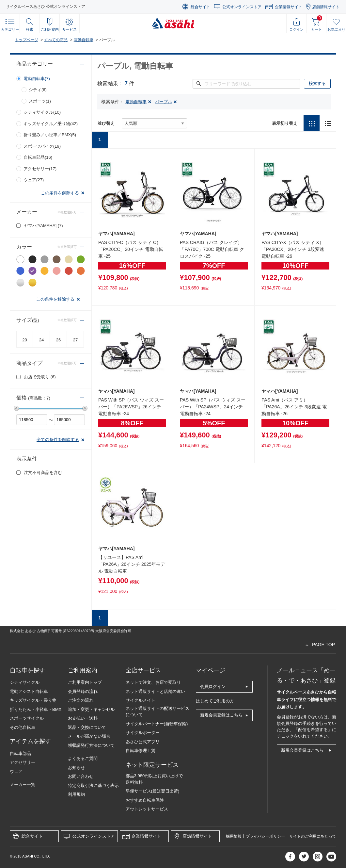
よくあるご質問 (83, 758)
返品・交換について (87, 727)
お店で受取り (40, 377)
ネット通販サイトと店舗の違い (155, 691)
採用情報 (234, 836)
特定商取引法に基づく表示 (93, 786)
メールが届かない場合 (89, 736)
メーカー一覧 (23, 785)
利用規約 (76, 794)
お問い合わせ (81, 776)
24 (41, 340)
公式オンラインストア (242, 7)
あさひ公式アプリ (143, 742)
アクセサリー (23, 762)
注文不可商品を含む (43, 473)
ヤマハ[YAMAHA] (43, 226)
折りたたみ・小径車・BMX (36, 709)
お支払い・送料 (83, 718)
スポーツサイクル (27, 718)
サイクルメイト (141, 700)
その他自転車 (23, 727)
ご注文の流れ (81, 700)
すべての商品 (56, 40)
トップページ (26, 40)
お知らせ (76, 768)
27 (75, 340)
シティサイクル (25, 682)
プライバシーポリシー (265, 836)
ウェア (16, 771)
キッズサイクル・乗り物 (33, 700)
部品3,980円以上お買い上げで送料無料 (154, 779)
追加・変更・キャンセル (91, 709)
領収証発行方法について (91, 745)
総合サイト (200, 7)
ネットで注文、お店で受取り (153, 682)
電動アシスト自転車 (29, 691)
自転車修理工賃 (141, 751)
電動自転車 (84, 40)
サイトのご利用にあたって (313, 836)
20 (24, 340)
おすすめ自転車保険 (145, 800)
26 (58, 340)
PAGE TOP (323, 645)
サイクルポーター (143, 733)
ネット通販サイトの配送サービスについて (157, 712)
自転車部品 (20, 753)
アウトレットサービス (147, 809)
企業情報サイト (289, 7)
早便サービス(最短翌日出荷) (153, 791)
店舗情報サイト (326, 7)
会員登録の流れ (83, 691)
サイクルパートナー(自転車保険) (157, 724)
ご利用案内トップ (85, 682)
